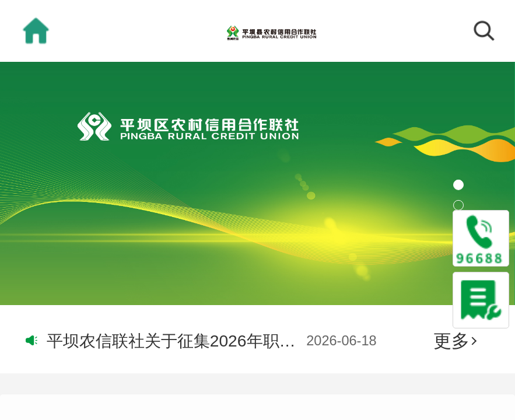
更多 (455, 341)
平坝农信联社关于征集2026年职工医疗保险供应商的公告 (174, 341)
